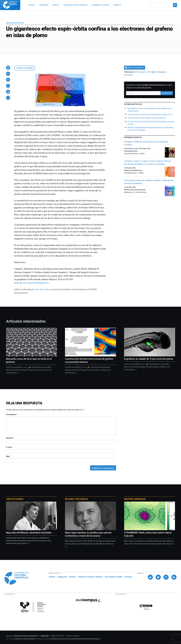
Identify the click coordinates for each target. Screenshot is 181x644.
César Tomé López (42, 289)
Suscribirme (167, 93)
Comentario (12, 414)
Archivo (52, 577)
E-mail (9, 447)
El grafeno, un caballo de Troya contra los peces (149, 359)
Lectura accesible (25, 68)
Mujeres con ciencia (76, 499)
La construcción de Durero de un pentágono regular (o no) (150, 114)
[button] (8, 68)
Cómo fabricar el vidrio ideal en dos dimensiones (146, 118)
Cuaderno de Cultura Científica (24, 639)
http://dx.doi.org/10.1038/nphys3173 (31, 283)
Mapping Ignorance (135, 499)
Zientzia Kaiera (15, 499)
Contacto (128, 577)
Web (8, 456)
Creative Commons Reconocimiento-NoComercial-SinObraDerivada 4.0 (76, 639)
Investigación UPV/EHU (15, 23)
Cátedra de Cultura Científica (90, 577)
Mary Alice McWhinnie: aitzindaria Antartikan (29, 533)
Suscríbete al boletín (114, 577)
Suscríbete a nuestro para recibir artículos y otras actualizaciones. (149, 86)
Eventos (72, 577)
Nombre (10, 438)
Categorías (62, 577)
